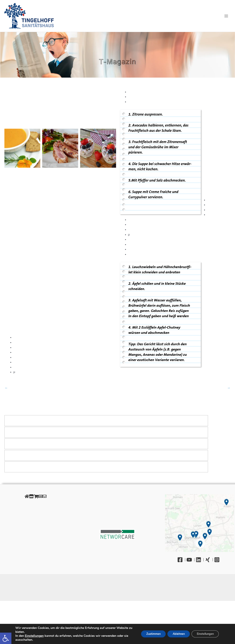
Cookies (36, 515)
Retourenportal (36, 525)
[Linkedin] (200, 560)
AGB (36, 520)
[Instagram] (218, 560)
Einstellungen (34, 636)
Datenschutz (36, 510)
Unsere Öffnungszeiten (36, 530)
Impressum (36, 505)
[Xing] (209, 560)
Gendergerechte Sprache (36, 535)
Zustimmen (143, 634)
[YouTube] (190, 560)
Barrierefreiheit (36, 540)
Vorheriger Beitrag (6, 388)
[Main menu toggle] (226, 16)
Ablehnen (172, 634)
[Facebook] (181, 560)
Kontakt (36, 545)
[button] (6, 638)
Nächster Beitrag (229, 388)
